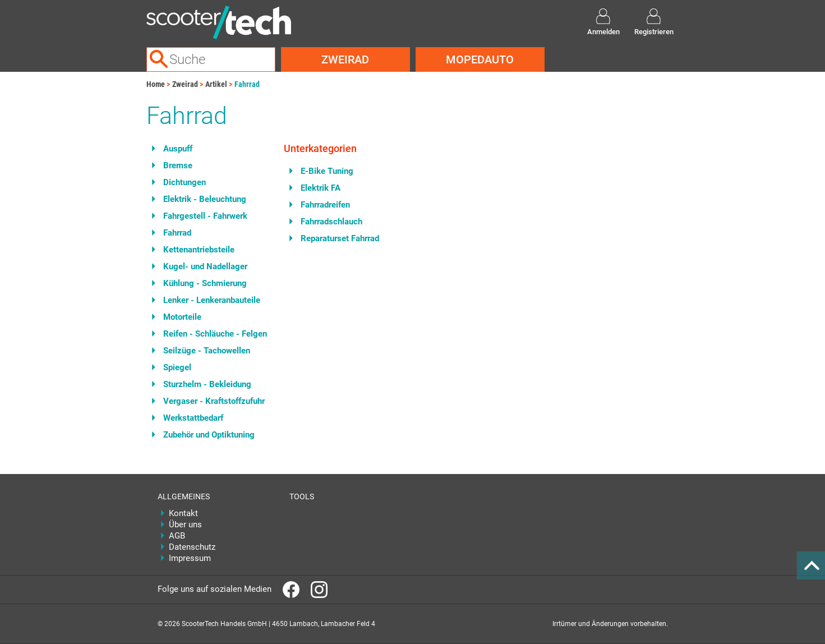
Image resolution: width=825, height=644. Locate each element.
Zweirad (345, 59)
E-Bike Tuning (327, 171)
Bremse (178, 165)
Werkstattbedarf (193, 418)
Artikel (216, 84)
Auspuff (178, 149)
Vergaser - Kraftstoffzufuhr (214, 401)
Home (156, 84)
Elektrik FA (321, 188)
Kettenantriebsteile (199, 250)
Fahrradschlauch (331, 222)
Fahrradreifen (325, 205)
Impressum (190, 558)
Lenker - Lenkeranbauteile (212, 300)
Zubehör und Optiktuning (209, 435)
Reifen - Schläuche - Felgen (215, 334)
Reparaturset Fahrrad (340, 238)
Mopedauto (480, 59)
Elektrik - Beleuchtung (205, 199)
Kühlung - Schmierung (205, 283)
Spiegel (177, 367)
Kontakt (183, 513)
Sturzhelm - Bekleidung (207, 384)
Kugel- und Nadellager (205, 266)
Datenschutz (192, 547)
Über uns (185, 525)
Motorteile (182, 317)
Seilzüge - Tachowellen (207, 351)
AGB (177, 536)
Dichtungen (185, 182)
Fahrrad (247, 84)
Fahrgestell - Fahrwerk (205, 216)
